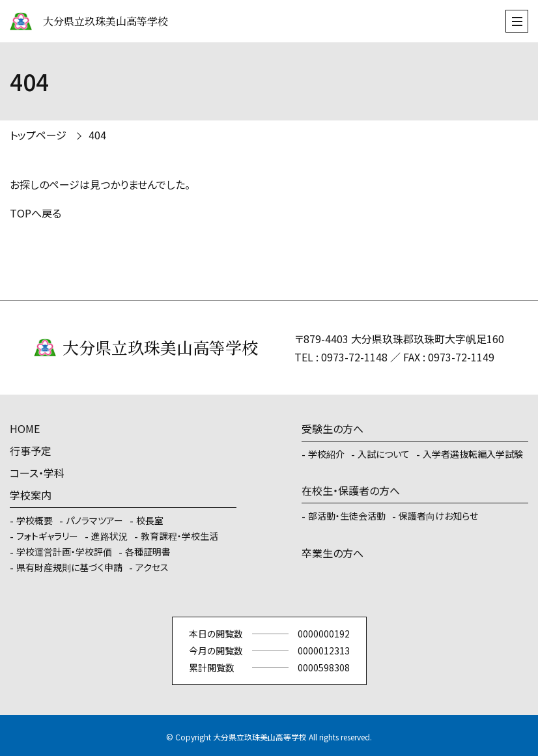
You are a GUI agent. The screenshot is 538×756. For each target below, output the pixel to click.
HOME (25, 428)
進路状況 (109, 536)
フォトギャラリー (47, 536)
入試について (384, 454)
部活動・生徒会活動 (347, 516)
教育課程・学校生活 (179, 536)
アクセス (152, 567)
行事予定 (31, 451)
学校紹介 (326, 454)
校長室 (150, 520)
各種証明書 (148, 552)
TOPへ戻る (35, 213)
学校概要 (35, 520)
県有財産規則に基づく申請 (69, 567)
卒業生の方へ (333, 553)
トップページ (38, 135)
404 (97, 135)
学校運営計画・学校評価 (64, 552)
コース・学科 (37, 473)
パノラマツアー (94, 520)
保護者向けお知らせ (438, 516)
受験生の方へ (333, 428)
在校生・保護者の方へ (351, 490)
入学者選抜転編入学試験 (473, 454)
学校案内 (31, 495)
